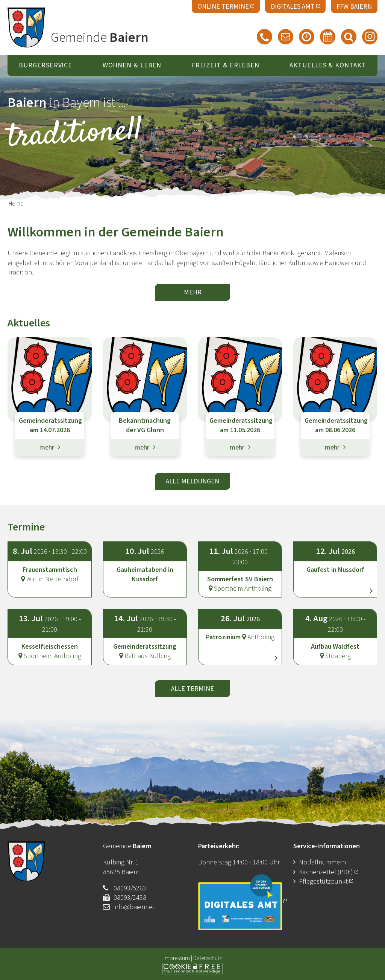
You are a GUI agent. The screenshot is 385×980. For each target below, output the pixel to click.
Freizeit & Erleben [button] (226, 66)
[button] (335, 563)
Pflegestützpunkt (326, 882)
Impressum (177, 958)
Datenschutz (208, 958)
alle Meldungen (192, 481)
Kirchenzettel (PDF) (329, 872)
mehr (193, 292)
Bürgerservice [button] (45, 66)
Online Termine (226, 6)
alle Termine (192, 689)
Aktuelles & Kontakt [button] (328, 66)
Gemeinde (100, 38)
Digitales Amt (295, 6)
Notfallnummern (322, 862)
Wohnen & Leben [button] (132, 66)
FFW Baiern (354, 7)
